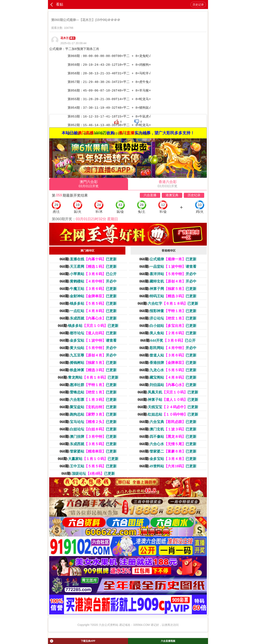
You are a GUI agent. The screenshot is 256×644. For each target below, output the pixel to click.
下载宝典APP (73, 641)
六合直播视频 (168, 641)
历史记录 (198, 5)
